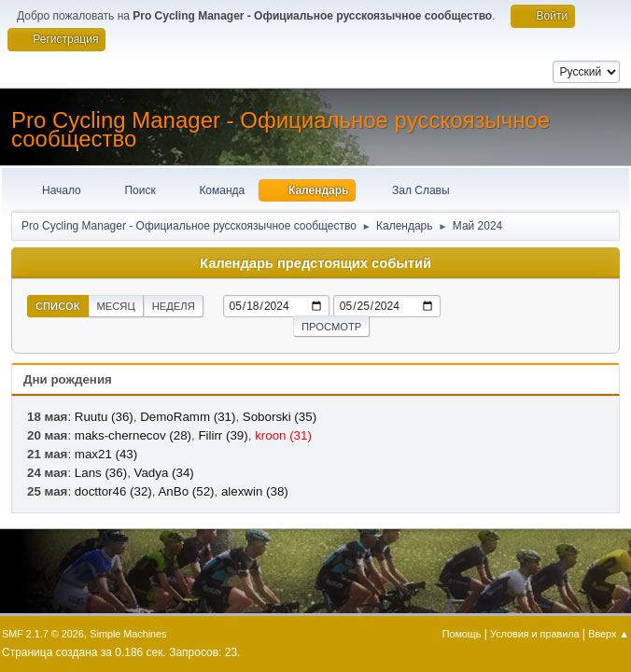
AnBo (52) (186, 491)
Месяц (116, 306)
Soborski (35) (280, 417)
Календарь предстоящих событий (315, 263)
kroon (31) (283, 435)
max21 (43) (106, 454)
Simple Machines (128, 634)
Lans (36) (101, 473)
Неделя (174, 306)
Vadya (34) (164, 473)
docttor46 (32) (113, 491)
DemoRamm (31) (188, 417)
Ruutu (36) (104, 417)
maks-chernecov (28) (133, 435)
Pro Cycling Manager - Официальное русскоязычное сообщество (280, 129)
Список (58, 306)
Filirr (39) (223, 435)
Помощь (462, 634)
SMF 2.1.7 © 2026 (43, 634)
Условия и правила (534, 634)
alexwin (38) (255, 491)
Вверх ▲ (609, 634)
